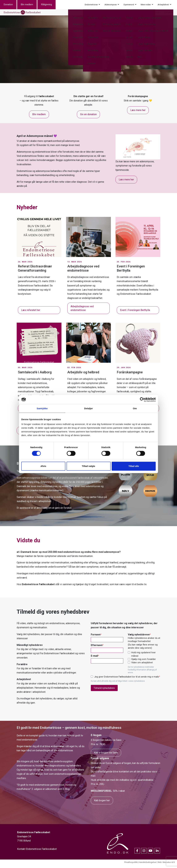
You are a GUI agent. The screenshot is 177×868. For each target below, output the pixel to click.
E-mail (94, 659)
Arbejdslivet (163, 5)
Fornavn (96, 638)
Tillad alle (134, 466)
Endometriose (91, 5)
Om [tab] (135, 408)
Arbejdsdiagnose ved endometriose (82, 311)
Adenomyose (111, 5)
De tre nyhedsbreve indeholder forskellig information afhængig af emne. (142, 673)
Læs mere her (138, 113)
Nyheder (141, 14)
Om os (131, 14)
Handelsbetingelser (148, 865)
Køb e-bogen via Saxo (106, 756)
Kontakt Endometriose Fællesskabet (37, 852)
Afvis (43, 466)
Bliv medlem (31, 5)
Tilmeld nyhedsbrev (104, 691)
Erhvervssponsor (117, 14)
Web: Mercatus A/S (166, 865)
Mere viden (146, 5)
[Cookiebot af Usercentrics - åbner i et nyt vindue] (142, 400)
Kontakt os (169, 14)
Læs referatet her (31, 313)
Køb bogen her (102, 803)
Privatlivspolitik (131, 865)
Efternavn (97, 648)
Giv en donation (88, 118)
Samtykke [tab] (42, 408)
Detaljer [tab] (88, 408)
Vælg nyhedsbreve (139, 638)
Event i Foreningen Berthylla (135, 313)
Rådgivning (50, 5)
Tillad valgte (88, 466)
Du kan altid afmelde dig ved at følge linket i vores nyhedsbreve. (118, 684)
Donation (12, 5)
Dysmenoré (129, 5)
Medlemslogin (154, 14)
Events (103, 14)
